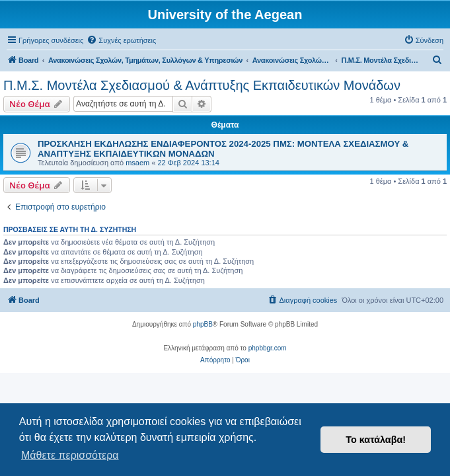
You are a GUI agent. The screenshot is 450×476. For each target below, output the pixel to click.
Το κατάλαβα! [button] (376, 440)
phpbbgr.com (268, 348)
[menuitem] (121, 40)
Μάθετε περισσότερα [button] (70, 455)
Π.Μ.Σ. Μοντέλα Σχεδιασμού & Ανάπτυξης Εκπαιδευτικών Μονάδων (202, 85)
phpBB (203, 324)
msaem (137, 163)
